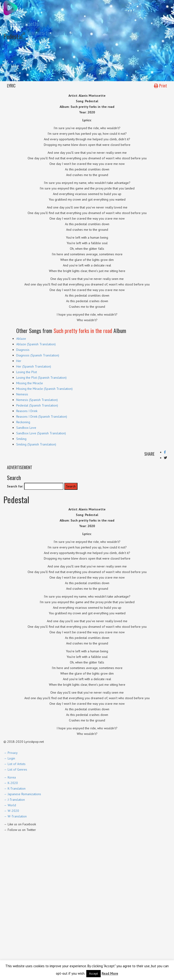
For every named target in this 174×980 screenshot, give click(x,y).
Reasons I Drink (27, 411)
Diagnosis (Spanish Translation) (38, 355)
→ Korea (10, 777)
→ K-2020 (11, 783)
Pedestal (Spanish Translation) (37, 405)
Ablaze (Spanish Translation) (36, 344)
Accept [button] (93, 974)
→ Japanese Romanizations (22, 794)
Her (19, 361)
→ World (10, 805)
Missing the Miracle (30, 383)
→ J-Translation (14, 800)
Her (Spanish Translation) (34, 366)
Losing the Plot (27, 372)
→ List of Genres (15, 769)
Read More (110, 973)
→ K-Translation (14, 788)
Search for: (15, 486)
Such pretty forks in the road (49, 33)
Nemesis (22, 394)
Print (161, 86)
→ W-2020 (11, 811)
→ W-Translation (15, 816)
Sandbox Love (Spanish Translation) (41, 433)
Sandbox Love (26, 428)
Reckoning (23, 422)
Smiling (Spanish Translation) (36, 444)
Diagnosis (23, 350)
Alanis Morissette (21, 23)
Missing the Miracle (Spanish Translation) (44, 389)
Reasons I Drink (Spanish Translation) (42, 416)
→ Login (9, 758)
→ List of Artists (14, 764)
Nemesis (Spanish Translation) (37, 400)
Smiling (21, 439)
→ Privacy (11, 753)
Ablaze (21, 339)
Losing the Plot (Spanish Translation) (41, 378)
